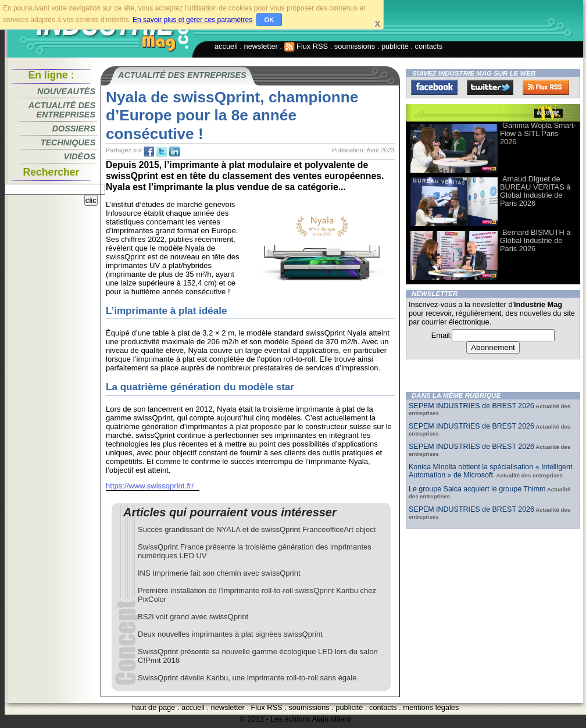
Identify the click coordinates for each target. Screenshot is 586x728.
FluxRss (546, 87)
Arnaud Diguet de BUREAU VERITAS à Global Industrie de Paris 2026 (535, 191)
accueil (226, 46)
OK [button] (269, 20)
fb (149, 152)
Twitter (490, 87)
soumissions (355, 46)
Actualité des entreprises (62, 110)
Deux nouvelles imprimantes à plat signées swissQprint (230, 634)
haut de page (154, 707)
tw (162, 152)
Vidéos (80, 156)
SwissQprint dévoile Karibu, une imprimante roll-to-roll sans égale (247, 678)
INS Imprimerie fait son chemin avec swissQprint (219, 573)
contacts (429, 46)
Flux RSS (306, 46)
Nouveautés (66, 91)
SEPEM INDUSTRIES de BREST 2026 (471, 406)
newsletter (261, 46)
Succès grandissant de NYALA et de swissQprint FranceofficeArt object (257, 529)
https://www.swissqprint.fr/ (150, 486)
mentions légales (431, 707)
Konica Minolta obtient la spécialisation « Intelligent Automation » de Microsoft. (490, 471)
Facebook (434, 87)
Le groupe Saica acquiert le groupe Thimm (477, 489)
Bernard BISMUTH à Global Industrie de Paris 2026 (535, 240)
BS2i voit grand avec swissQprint (193, 617)
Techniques (68, 142)
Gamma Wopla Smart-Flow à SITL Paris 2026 (538, 133)
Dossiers (74, 129)
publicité (395, 46)
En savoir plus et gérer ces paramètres (192, 20)
